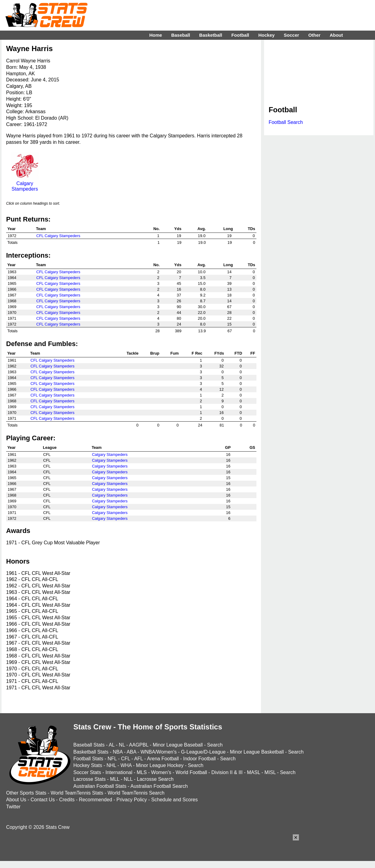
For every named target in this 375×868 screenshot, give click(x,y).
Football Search (286, 122)
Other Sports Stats (26, 793)
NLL (128, 779)
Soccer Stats (87, 772)
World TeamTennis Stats (77, 793)
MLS (142, 772)
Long (228, 229)
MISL (270, 772)
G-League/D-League (203, 752)
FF (253, 353)
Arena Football (163, 759)
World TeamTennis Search (136, 793)
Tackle (132, 353)
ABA (131, 752)
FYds (219, 353)
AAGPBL (139, 745)
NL (122, 745)
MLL (115, 779)
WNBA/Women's (159, 752)
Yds (178, 229)
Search (215, 745)
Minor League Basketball (257, 752)
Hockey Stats (88, 765)
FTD (238, 353)
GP (228, 447)
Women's (161, 772)
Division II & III (227, 772)
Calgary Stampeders (25, 183)
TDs (252, 229)
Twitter (13, 807)
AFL (139, 759)
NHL (111, 765)
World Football (191, 772)
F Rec (197, 353)
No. (157, 229)
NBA (118, 752)
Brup (155, 353)
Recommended (96, 800)
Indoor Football (199, 759)
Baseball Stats (89, 745)
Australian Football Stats (100, 786)
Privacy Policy (132, 800)
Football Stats (88, 759)
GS (252, 447)
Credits (67, 800)
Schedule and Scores (175, 800)
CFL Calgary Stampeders (58, 236)
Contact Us (43, 800)
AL (112, 745)
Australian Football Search (159, 786)
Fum (175, 353)
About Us (16, 800)
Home (156, 35)
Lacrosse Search (155, 779)
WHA (126, 765)
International (119, 772)
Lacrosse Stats (90, 779)
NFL (112, 759)
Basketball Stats (91, 752)
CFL (126, 759)
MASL (254, 772)
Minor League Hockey (160, 765)
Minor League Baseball (178, 745)
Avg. (202, 229)
